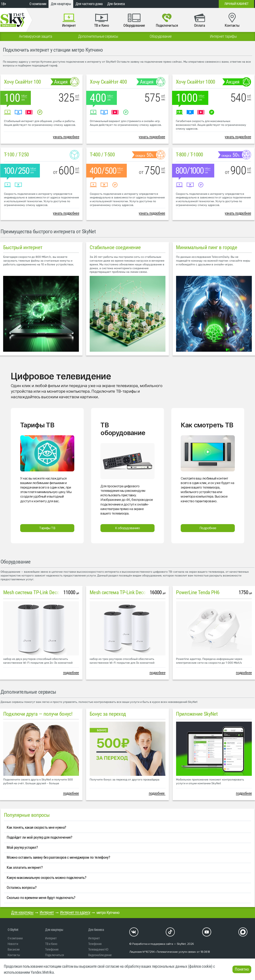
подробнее (71, 673)
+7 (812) (187, 4)
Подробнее (208, 528)
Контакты (14, 955)
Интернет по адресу (75, 912)
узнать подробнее (66, 137)
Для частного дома (89, 4)
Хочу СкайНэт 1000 (195, 82)
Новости (13, 944)
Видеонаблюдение (100, 955)
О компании (38, 4)
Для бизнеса (116, 4)
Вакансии (14, 949)
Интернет (47, 912)
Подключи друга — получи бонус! (38, 714)
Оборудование (16, 562)
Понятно (242, 969)
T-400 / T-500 (102, 155)
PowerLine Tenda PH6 (198, 592)
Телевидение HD (98, 949)
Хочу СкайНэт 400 (108, 82)
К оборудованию (127, 528)
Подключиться (54, 955)
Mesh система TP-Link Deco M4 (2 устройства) (50, 592)
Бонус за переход (108, 714)
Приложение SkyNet (197, 714)
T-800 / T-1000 (189, 155)
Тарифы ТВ (47, 528)
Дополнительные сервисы (28, 692)
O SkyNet (13, 930)
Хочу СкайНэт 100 (22, 82)
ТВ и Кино (51, 944)
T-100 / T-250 (16, 155)
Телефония (52, 949)
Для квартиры (61, 4)
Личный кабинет (236, 4)
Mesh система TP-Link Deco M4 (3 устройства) (137, 592)
